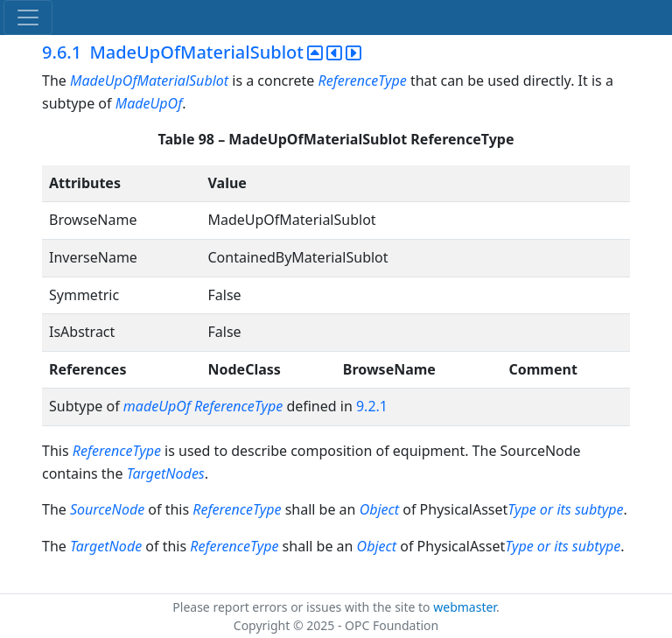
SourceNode (107, 509)
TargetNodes (166, 473)
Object (379, 509)
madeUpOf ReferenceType (203, 406)
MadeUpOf (149, 103)
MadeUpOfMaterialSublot (151, 81)
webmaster (465, 607)
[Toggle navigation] (28, 18)
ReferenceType (363, 81)
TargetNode (106, 546)
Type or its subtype (565, 509)
